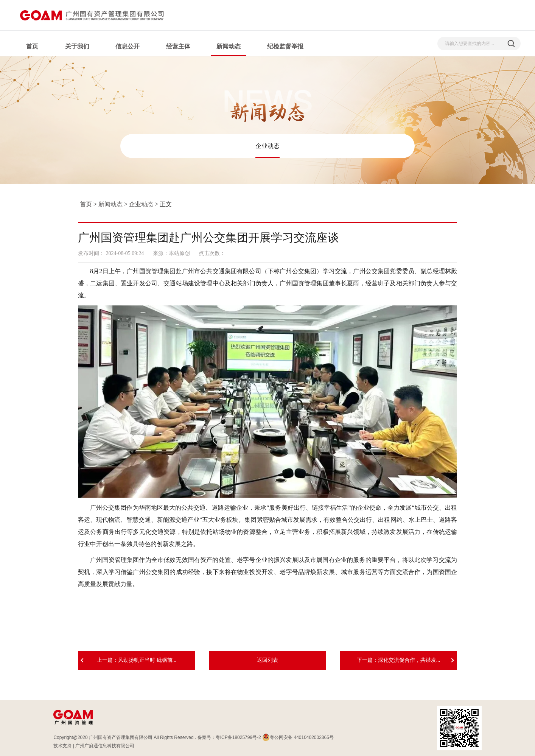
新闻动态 (229, 46)
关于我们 (77, 46)
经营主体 (178, 46)
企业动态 (267, 146)
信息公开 (128, 46)
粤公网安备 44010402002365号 (298, 737)
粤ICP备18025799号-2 (238, 737)
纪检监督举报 (285, 46)
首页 (32, 46)
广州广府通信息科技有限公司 (105, 746)
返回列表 (267, 660)
